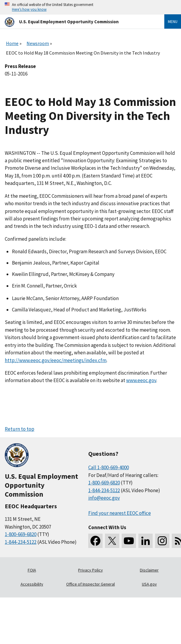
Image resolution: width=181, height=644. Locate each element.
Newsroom (38, 43)
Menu (173, 21)
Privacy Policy (90, 570)
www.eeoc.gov (141, 380)
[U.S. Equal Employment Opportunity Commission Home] (77, 22)
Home (12, 43)
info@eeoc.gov (104, 498)
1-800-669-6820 (21, 534)
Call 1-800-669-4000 (109, 467)
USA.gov (149, 584)
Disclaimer (149, 570)
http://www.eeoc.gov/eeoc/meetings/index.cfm (56, 360)
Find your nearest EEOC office (120, 513)
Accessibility (32, 584)
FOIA (32, 570)
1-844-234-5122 (21, 542)
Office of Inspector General (90, 584)
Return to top (20, 429)
